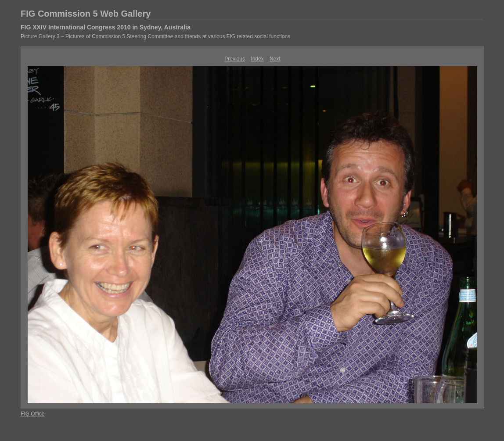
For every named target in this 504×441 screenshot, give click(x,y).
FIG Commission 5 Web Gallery (86, 14)
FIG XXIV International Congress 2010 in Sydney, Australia (106, 27)
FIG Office (32, 414)
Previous (235, 59)
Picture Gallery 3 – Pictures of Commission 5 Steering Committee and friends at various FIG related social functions (155, 36)
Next (275, 59)
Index (257, 59)
